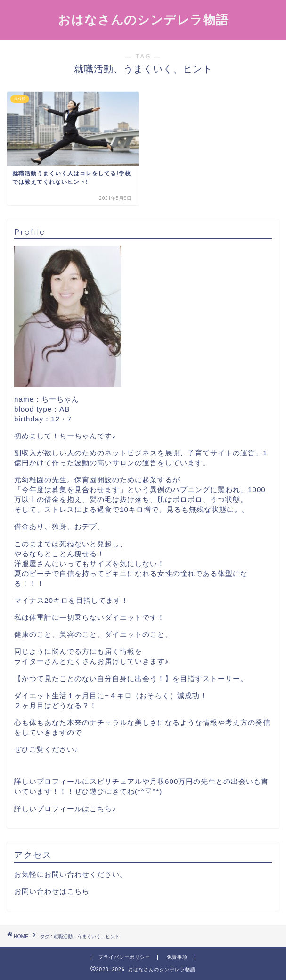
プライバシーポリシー (124, 957)
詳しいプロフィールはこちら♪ (65, 809)
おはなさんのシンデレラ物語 (143, 19)
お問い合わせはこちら (52, 891)
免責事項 (177, 957)
